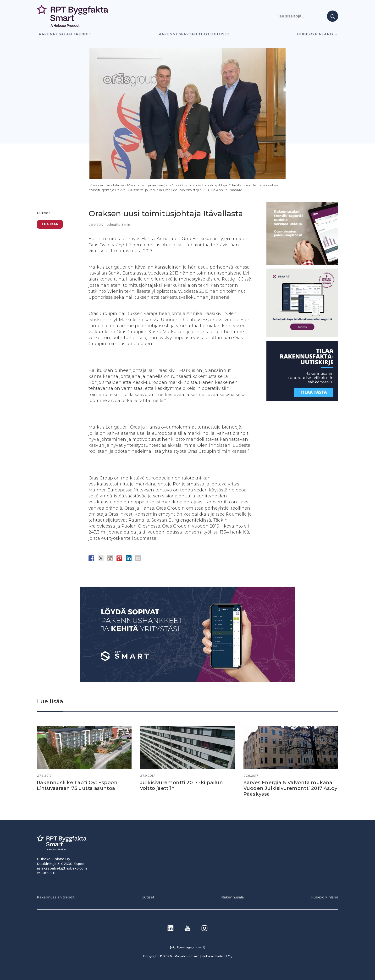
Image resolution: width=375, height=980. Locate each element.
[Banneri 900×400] (187, 681)
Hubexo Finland (315, 34)
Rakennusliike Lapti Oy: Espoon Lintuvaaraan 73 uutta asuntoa (77, 785)
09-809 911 (46, 873)
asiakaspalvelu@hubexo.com (62, 868)
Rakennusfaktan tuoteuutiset (194, 34)
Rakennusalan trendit (65, 34)
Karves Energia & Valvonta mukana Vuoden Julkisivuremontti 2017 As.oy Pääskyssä (290, 788)
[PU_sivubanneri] (302, 263)
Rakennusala (232, 897)
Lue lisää (50, 224)
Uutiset (43, 213)
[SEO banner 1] (302, 336)
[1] (302, 400)
